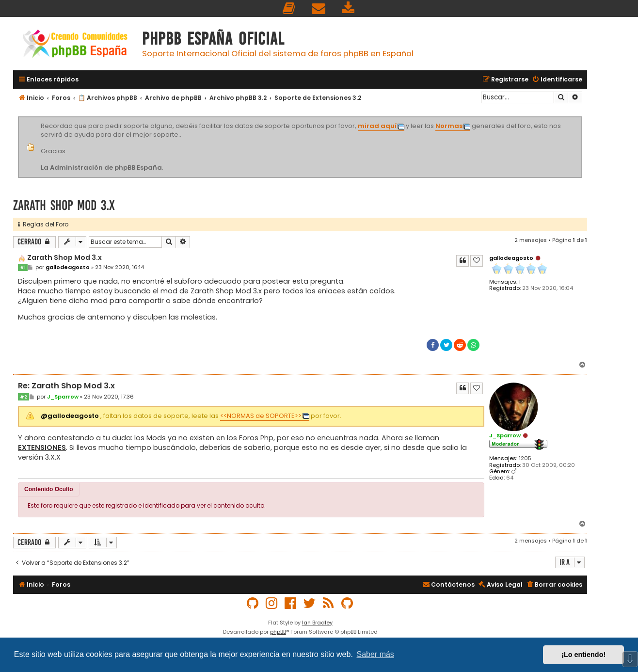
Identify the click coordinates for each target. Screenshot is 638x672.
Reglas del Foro (43, 224)
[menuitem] (289, 8)
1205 (525, 458)
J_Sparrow (505, 435)
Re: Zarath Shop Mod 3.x (66, 386)
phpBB (278, 632)
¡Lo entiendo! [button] (583, 655)
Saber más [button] (375, 654)
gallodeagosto (511, 258)
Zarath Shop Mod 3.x (64, 205)
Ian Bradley (317, 623)
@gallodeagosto (70, 416)
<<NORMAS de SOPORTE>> (261, 416)
